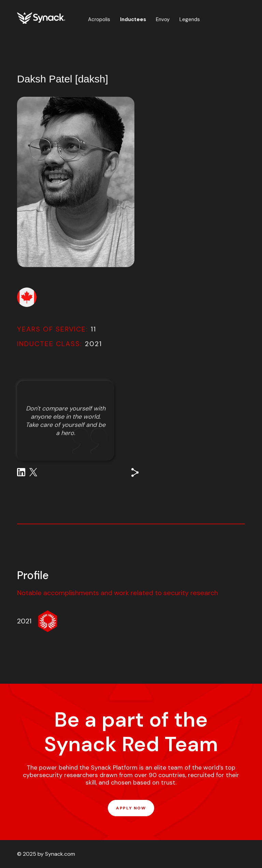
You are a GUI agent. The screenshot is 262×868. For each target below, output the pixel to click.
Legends (190, 19)
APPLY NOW (131, 808)
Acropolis (99, 19)
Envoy (163, 19)
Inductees (133, 19)
